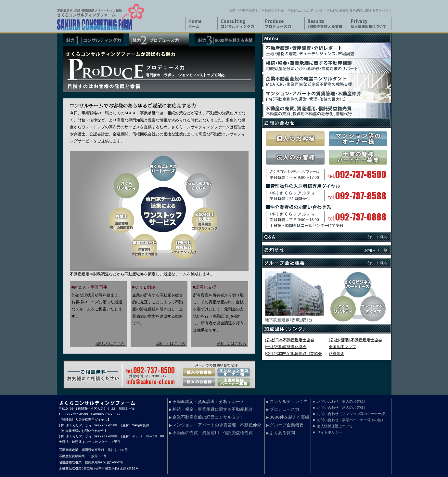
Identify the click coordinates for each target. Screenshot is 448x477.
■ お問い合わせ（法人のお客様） (340, 408)
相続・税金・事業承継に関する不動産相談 (213, 410)
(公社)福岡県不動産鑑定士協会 (355, 340)
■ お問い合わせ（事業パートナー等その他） (349, 420)
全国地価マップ (342, 347)
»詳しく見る (377, 237)
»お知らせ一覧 (375, 250)
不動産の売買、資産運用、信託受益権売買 (213, 433)
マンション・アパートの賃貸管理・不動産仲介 (217, 425)
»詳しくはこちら (110, 344)
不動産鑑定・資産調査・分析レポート (208, 402)
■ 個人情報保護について (333, 426)
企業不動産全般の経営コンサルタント (208, 418)
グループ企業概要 (287, 425)
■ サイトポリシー (327, 432)
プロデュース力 (284, 410)
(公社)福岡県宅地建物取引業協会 (294, 354)
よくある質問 (282, 433)
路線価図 (337, 354)
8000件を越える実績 (289, 418)
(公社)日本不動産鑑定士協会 (290, 340)
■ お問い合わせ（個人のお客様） (340, 402)
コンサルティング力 (289, 402)
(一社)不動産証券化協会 (286, 347)
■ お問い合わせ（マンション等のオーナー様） (350, 414)
